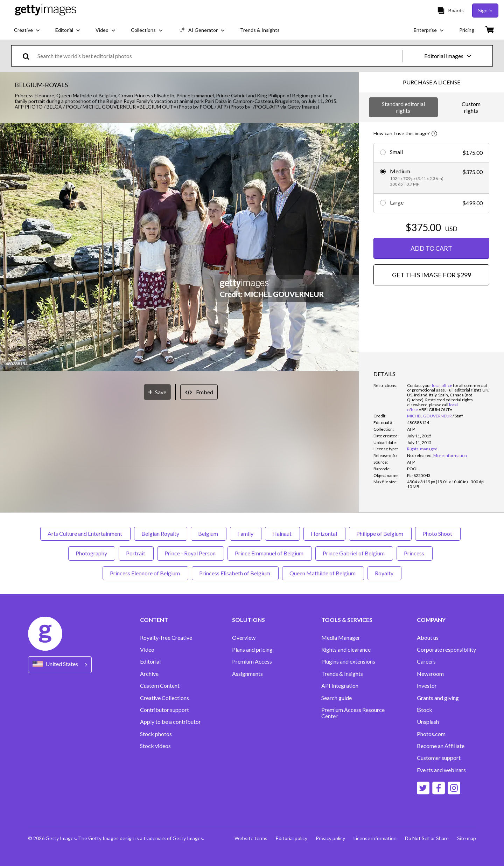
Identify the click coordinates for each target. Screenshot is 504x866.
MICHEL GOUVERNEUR (429, 416)
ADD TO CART (431, 248)
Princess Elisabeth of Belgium (235, 573)
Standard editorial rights (403, 107)
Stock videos (155, 746)
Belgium (209, 534)
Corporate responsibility (446, 650)
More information (450, 455)
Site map (467, 838)
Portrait (136, 553)
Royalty (384, 573)
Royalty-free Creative (166, 638)
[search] (29, 56)
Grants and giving (438, 698)
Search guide (337, 698)
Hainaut (282, 534)
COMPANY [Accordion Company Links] (431, 620)
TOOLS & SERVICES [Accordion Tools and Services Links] (347, 620)
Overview (244, 638)
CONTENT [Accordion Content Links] (154, 620)
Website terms (251, 838)
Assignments (247, 674)
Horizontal (324, 534)
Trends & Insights (342, 674)
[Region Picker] (60, 664)
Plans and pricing (252, 650)
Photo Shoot (438, 534)
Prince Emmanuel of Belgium (270, 553)
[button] (180, 248)
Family (246, 534)
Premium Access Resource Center (353, 713)
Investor (427, 686)
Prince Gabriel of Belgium (354, 553)
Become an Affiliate (441, 746)
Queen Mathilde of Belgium (323, 573)
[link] (420, 455)
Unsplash (428, 722)
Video (147, 650)
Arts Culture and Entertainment (85, 534)
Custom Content (160, 686)
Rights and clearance (346, 650)
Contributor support (164, 710)
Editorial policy (292, 838)
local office (442, 385)
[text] (219, 56)
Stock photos (156, 734)
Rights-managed (422, 449)
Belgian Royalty (161, 534)
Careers (426, 661)
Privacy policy (330, 838)
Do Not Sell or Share (427, 838)
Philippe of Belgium (380, 534)
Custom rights (471, 107)
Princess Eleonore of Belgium (145, 573)
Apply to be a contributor (170, 722)
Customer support (439, 758)
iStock (425, 710)
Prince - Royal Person (191, 553)
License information (375, 838)
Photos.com (431, 734)
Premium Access (252, 661)
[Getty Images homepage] (46, 10)
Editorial (150, 661)
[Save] (157, 392)
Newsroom (430, 674)
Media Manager (341, 638)
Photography (92, 553)
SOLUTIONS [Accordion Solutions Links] (248, 620)
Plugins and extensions (348, 661)
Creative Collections (164, 698)
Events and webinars (441, 770)
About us (428, 638)
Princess (415, 553)
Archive (149, 674)
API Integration (340, 686)
